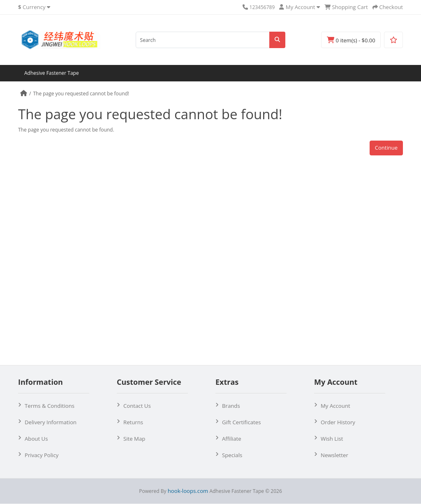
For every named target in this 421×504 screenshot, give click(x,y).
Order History (338, 422)
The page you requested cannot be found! (81, 94)
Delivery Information (51, 422)
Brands (231, 406)
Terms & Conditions (50, 406)
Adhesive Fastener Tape (52, 73)
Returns (133, 422)
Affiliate (232, 439)
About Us (36, 439)
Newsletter (334, 455)
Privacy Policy (42, 455)
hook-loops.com (188, 491)
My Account (335, 406)
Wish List (332, 439)
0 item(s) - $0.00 (351, 40)
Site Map (134, 439)
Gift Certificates (241, 422)
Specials (232, 455)
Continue (386, 148)
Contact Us (137, 406)
